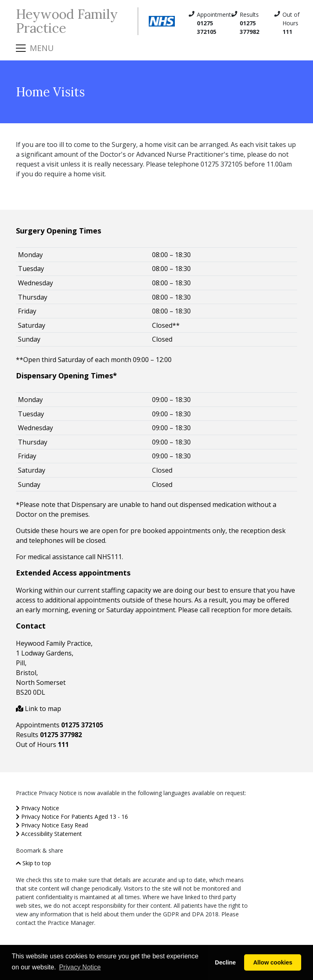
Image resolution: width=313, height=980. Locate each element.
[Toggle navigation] (35, 48)
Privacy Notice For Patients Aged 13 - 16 (72, 817)
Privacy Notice (37, 808)
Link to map (39, 709)
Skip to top (33, 863)
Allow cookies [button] (273, 962)
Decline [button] (225, 962)
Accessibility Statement (49, 834)
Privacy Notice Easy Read (52, 825)
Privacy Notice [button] (80, 967)
